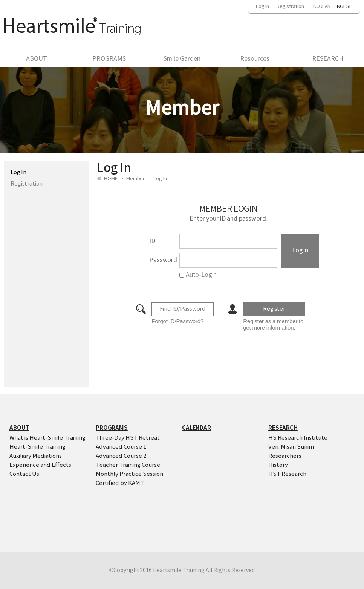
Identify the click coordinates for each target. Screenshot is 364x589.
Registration (290, 7)
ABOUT (37, 59)
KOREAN (322, 7)
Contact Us (24, 474)
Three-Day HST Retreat (128, 438)
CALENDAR (197, 428)
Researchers (285, 456)
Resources (255, 59)
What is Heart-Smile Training (47, 438)
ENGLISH (343, 7)
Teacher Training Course (128, 465)
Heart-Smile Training (37, 447)
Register (274, 309)
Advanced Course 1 (121, 447)
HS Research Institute (298, 438)
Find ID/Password (183, 309)
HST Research (287, 474)
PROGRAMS (109, 59)
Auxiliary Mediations (36, 456)
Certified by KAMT (120, 483)
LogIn (300, 250)
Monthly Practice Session (129, 474)
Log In (262, 7)
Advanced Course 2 (121, 456)
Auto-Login (198, 275)
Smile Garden (182, 59)
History (278, 465)
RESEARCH (328, 59)
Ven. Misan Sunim (291, 447)
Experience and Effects (40, 465)
